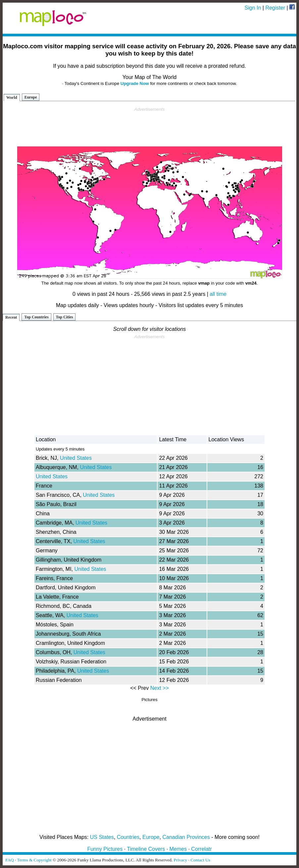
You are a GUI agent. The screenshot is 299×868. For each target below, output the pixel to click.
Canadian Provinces (186, 837)
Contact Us (200, 860)
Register (275, 8)
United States (76, 458)
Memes (178, 849)
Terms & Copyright (34, 860)
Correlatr (201, 849)
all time (218, 294)
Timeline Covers (146, 849)
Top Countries (36, 317)
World (12, 98)
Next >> (160, 688)
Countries (128, 837)
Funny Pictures (105, 849)
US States (102, 837)
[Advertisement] (150, 127)
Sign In (253, 8)
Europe (31, 97)
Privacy (181, 860)
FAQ (10, 860)
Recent (11, 317)
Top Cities (65, 317)
